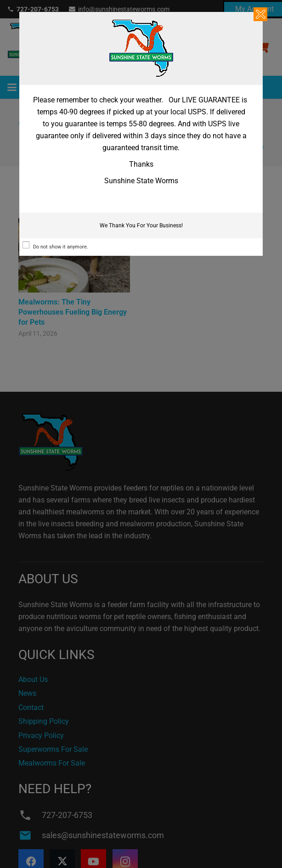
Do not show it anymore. (61, 247)
